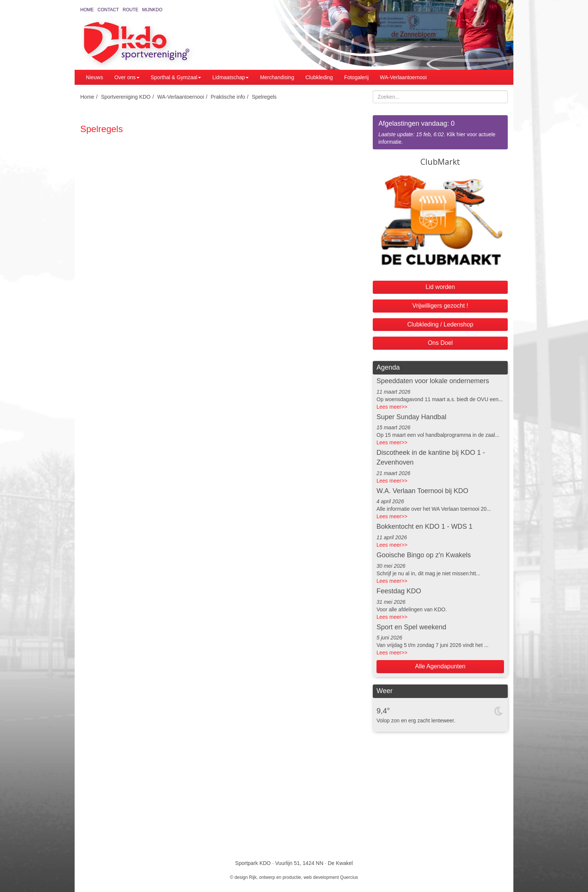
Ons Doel (440, 343)
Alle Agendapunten (440, 666)
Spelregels (264, 97)
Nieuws (94, 77)
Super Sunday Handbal (411, 417)
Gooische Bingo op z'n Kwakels (424, 555)
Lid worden (440, 287)
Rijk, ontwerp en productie (275, 877)
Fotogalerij (356, 77)
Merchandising (277, 77)
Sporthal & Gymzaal (176, 77)
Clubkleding (319, 77)
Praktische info (228, 97)
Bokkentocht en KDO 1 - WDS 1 (424, 526)
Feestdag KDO (399, 591)
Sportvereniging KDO (126, 97)
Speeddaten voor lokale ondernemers (433, 381)
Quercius (349, 877)
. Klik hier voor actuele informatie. (440, 132)
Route (130, 10)
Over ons (127, 77)
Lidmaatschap (230, 77)
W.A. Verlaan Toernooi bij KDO (422, 491)
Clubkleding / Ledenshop (440, 324)
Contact (108, 10)
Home (87, 10)
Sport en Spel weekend (411, 627)
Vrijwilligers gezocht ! (440, 306)
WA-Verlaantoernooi (403, 77)
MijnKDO (152, 10)
